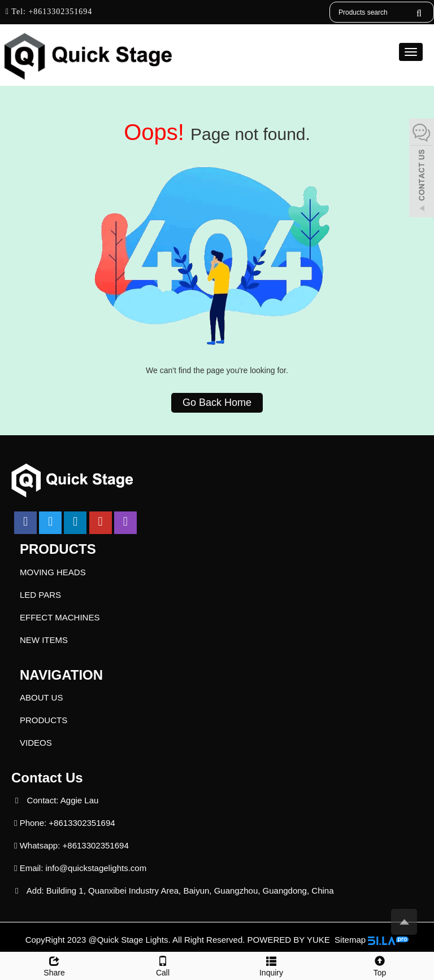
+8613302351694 (59, 12)
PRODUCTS (58, 549)
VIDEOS (36, 743)
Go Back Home (217, 403)
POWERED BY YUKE (290, 940)
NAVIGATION (61, 675)
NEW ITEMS (44, 640)
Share (54, 965)
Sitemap (350, 940)
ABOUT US (41, 697)
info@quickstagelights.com (96, 868)
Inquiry (271, 965)
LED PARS (40, 595)
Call (163, 965)
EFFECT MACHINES (60, 617)
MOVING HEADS (53, 572)
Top (380, 965)
